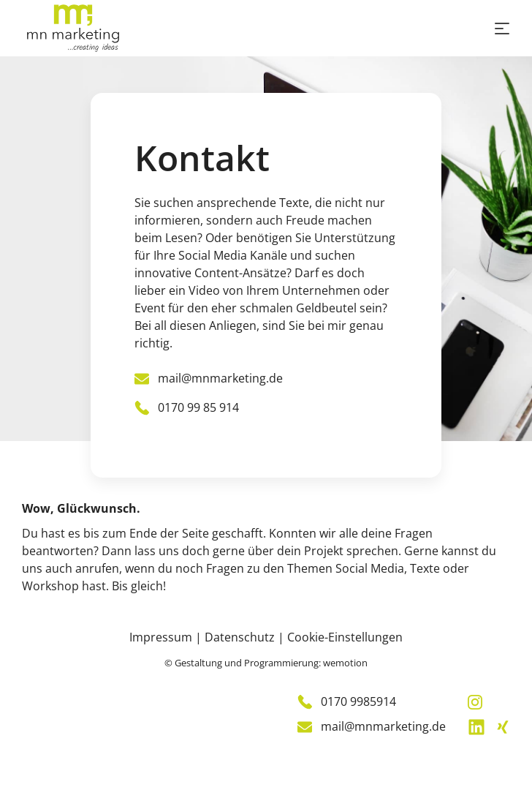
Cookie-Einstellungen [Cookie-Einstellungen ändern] (345, 637)
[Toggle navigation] (502, 29)
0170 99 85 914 (187, 407)
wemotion (345, 663)
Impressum (161, 637)
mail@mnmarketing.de (209, 378)
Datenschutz (240, 637)
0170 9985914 (347, 701)
